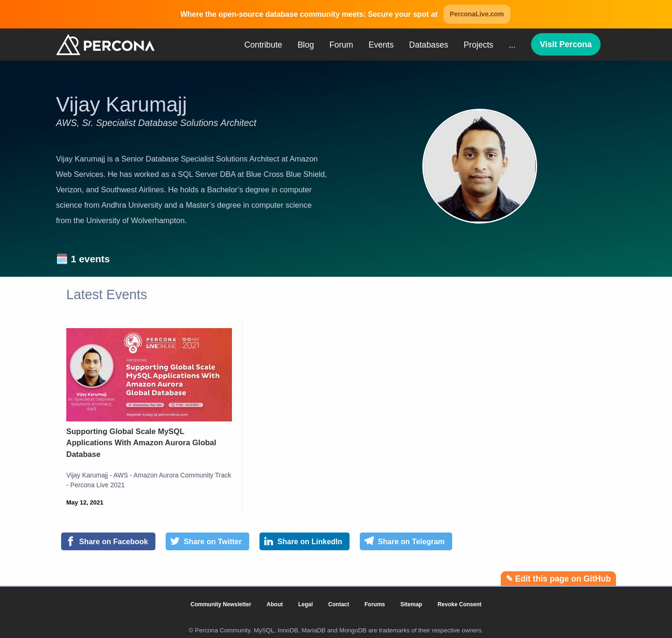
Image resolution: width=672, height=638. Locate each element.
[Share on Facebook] (110, 542)
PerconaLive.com (477, 14)
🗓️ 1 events (83, 259)
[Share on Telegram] (416, 542)
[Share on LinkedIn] (311, 542)
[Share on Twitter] (211, 542)
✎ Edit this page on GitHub (558, 579)
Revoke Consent (460, 605)
